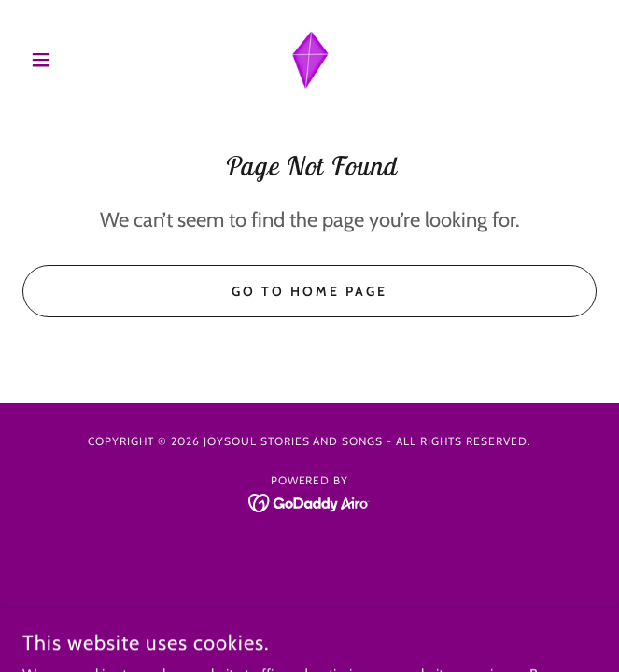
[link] (310, 60)
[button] (65, 60)
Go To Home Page (309, 291)
